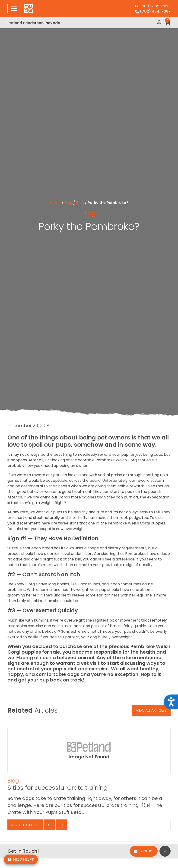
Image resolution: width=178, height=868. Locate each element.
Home (55, 203)
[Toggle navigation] (14, 9)
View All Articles (151, 710)
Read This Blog (25, 825)
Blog (68, 203)
